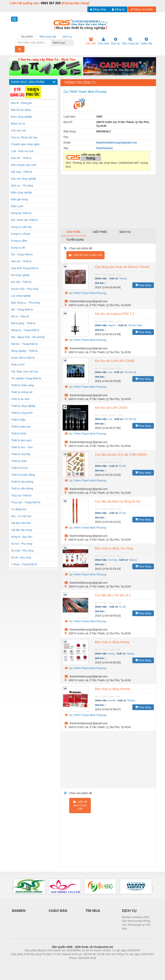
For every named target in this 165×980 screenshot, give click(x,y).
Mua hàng (143, 285)
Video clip (146, 41)
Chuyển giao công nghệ (25, 144)
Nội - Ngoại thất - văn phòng (28, 337)
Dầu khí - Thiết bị (21, 158)
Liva (110, 372)
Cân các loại (18, 130)
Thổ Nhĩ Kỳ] (130, 372)
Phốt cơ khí (18, 365)
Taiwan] (123, 279)
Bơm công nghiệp (22, 117)
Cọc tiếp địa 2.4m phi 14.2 (113, 595)
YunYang (113, 560)
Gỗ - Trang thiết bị (22, 254)
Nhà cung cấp (130, 41)
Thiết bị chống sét (22, 392)
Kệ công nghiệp (20, 275)
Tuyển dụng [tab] (75, 240)
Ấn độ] (122, 466)
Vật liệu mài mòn (21, 523)
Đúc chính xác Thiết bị (24, 220)
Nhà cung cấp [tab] (48, 37)
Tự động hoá (19, 509)
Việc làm (91, 41)
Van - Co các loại (21, 516)
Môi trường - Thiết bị (23, 323)
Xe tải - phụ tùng (21, 557)
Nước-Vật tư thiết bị (23, 358)
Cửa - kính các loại (22, 151)
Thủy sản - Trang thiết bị (26, 502)
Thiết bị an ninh (20, 399)
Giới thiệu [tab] (100, 232)
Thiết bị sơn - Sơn (22, 447)
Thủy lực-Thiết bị (21, 495)
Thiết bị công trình (22, 413)
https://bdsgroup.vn (78, 964)
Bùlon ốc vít (18, 124)
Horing (111, 654)
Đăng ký (118, 9)
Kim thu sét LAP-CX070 (111, 408)
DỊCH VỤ (129, 911)
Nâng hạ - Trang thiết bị (25, 330)
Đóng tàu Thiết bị (21, 213)
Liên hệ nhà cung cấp (86, 255)
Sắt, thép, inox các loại (25, 371)
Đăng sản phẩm (142, 9)
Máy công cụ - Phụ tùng (25, 303)
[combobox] (72, 43)
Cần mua (104, 41)
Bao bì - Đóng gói (22, 103)
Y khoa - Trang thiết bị (24, 564)
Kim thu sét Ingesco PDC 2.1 (114, 314)
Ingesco (112, 325)
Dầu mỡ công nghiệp (24, 179)
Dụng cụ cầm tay (21, 227)
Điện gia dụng (20, 199)
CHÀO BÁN (58, 911)
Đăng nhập (98, 9)
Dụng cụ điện (19, 241)
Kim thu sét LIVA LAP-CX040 (115, 361)
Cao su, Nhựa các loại (24, 137)
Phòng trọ (58, 964)
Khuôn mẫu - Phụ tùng (25, 289)
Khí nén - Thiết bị (21, 282)
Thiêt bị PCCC (20, 468)
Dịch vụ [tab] (67, 37)
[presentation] (13, 888)
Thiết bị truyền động (23, 475)
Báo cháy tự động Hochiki (113, 689)
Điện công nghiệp (22, 192)
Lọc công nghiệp (21, 296)
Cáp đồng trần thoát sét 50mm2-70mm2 (122, 267)
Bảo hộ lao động (21, 110)
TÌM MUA (93, 911)
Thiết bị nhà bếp (21, 454)
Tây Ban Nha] (135, 325)
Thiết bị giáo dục (21, 427)
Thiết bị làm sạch (21, 440)
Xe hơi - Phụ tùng (22, 544)
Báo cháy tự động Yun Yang (114, 548)
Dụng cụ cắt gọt (21, 234)
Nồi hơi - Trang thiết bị (24, 344)
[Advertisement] (108, 201)
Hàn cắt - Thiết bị (21, 261)
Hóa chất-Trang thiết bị (25, 268)
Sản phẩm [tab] (27, 37)
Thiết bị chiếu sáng (22, 385)
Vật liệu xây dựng (22, 530)
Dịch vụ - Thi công (22, 186)
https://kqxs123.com (101, 964)
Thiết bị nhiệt (19, 461)
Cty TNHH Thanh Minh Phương (85, 293)
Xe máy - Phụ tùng (22, 551)
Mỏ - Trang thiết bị (22, 310)
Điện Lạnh (17, 206)
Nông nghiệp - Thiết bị (24, 351)
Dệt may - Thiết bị (22, 172)
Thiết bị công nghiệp (23, 406)
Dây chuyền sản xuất (24, 165)
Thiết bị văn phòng (22, 482)
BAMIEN (19, 911)
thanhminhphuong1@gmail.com (117, 143)
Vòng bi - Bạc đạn (22, 537)
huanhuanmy (104, 148)
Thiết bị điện (19, 420)
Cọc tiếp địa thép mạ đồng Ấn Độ (118, 501)
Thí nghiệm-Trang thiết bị (26, 378)
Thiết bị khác (19, 433)
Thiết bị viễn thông (22, 489)
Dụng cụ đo (18, 248)
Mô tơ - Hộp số (20, 316)
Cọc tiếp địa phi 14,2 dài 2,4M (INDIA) (121, 455)
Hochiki (112, 701)
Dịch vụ (116, 41)
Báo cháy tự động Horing (112, 642)
